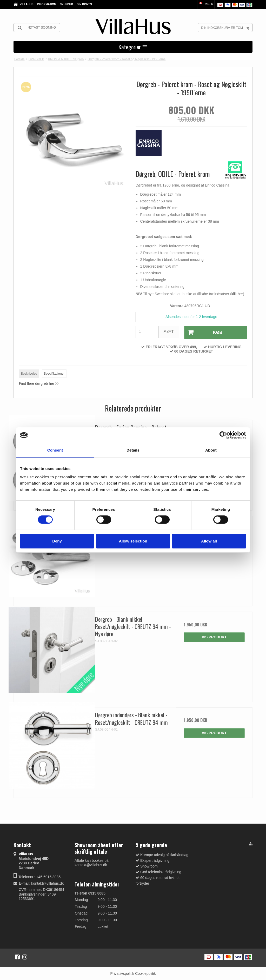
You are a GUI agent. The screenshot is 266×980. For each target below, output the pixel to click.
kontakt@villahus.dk (47, 883)
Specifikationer (54, 373)
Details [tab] (133, 450)
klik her (237, 294)
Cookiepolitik (145, 973)
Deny (57, 541)
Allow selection (133, 541)
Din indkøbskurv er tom (227, 28)
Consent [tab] (55, 450)
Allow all (209, 541)
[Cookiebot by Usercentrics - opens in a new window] (223, 435)
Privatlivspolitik (122, 973)
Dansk (206, 4)
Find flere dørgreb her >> (39, 383)
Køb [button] (203, 332)
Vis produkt (214, 637)
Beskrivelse (29, 373)
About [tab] (211, 450)
